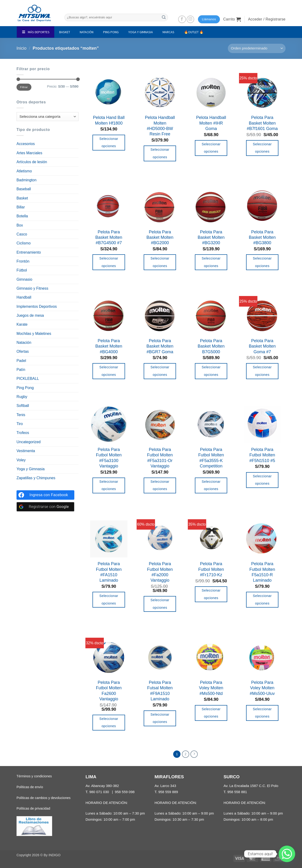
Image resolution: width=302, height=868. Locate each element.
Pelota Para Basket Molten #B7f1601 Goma (262, 123)
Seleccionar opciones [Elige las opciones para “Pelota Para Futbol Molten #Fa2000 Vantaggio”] (160, 604)
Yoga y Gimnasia (31, 469)
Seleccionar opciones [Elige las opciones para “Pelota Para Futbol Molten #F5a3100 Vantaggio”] (109, 485)
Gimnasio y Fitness (32, 288)
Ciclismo (24, 243)
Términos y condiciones (34, 777)
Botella (22, 216)
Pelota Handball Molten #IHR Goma (211, 123)
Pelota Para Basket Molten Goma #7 (262, 346)
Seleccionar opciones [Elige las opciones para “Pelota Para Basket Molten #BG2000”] (160, 262)
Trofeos (23, 433)
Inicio (22, 48)
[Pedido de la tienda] (257, 48)
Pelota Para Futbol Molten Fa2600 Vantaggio (109, 691)
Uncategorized (29, 442)
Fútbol (22, 270)
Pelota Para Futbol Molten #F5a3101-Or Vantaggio (160, 458)
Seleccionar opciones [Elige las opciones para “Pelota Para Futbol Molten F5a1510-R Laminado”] (262, 600)
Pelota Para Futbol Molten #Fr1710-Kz (211, 569)
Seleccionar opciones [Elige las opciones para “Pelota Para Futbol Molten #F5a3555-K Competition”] (211, 485)
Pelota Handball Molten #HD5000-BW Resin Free (160, 126)
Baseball (24, 189)
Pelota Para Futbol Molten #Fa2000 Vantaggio (160, 572)
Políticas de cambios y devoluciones (44, 798)
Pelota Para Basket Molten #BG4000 (109, 346)
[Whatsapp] (287, 854)
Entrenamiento (29, 252)
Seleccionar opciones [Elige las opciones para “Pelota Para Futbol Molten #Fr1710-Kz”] (211, 594)
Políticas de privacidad (33, 809)
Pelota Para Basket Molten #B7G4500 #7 (109, 237)
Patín (21, 370)
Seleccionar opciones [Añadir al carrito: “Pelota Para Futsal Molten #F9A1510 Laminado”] (160, 718)
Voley (21, 460)
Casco (22, 234)
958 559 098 (125, 792)
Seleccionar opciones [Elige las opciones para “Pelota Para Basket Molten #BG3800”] (262, 262)
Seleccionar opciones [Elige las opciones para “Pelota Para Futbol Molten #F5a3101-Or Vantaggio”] (160, 485)
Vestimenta (26, 451)
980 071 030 (99, 792)
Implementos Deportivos (37, 306)
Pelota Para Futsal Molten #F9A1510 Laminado (160, 691)
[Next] (195, 754)
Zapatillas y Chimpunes (36, 478)
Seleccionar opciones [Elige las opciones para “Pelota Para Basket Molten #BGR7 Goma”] (160, 371)
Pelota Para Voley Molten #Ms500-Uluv (262, 688)
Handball (24, 297)
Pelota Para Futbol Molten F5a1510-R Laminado (262, 572)
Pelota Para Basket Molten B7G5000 (211, 346)
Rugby (22, 397)
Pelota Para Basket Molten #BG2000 (160, 237)
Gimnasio (24, 279)
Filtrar (24, 87)
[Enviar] (164, 17)
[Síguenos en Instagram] (191, 19)
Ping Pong (25, 388)
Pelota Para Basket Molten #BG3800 (262, 237)
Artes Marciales (29, 153)
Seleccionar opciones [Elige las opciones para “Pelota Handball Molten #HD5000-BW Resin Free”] (160, 153)
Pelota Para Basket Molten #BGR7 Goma (160, 346)
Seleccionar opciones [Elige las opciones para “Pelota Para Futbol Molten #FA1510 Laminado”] (109, 600)
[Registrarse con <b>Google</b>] (45, 507)
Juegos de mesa (30, 315)
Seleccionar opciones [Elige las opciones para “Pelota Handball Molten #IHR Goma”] (211, 148)
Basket (22, 198)
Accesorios (26, 144)
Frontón (23, 261)
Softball (23, 406)
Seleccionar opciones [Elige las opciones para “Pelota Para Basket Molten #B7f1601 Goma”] (262, 148)
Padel (21, 361)
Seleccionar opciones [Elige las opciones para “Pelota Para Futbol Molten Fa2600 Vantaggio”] (109, 722)
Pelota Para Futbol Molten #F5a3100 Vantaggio (109, 458)
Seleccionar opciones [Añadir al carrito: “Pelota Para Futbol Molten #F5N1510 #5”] (262, 480)
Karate (22, 324)
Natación (24, 343)
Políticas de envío (30, 787)
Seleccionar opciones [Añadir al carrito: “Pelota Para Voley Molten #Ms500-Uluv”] (262, 713)
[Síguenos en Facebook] (182, 19)
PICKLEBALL (28, 379)
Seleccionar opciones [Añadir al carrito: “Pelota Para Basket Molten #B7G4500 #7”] (109, 262)
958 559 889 (168, 792)
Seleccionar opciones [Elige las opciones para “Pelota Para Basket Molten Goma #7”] (262, 371)
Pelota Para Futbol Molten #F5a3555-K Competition (211, 458)
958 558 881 (237, 792)
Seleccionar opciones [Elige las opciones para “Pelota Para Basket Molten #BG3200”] (211, 262)
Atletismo (24, 171)
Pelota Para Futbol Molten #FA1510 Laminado (109, 572)
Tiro (20, 424)
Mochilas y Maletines (34, 334)
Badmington (26, 180)
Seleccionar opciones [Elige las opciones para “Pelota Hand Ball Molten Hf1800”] (109, 142)
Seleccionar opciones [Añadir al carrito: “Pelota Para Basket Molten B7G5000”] (211, 371)
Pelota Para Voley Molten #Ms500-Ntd (211, 688)
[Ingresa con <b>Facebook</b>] (45, 495)
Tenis (21, 415)
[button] (232, 19)
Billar (21, 207)
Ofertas (23, 351)
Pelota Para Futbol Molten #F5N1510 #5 (262, 455)
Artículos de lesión (32, 162)
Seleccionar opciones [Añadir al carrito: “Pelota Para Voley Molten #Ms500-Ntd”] (211, 713)
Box (20, 225)
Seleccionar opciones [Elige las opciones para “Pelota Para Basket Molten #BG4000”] (109, 371)
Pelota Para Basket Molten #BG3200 (211, 237)
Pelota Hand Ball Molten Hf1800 (109, 120)
